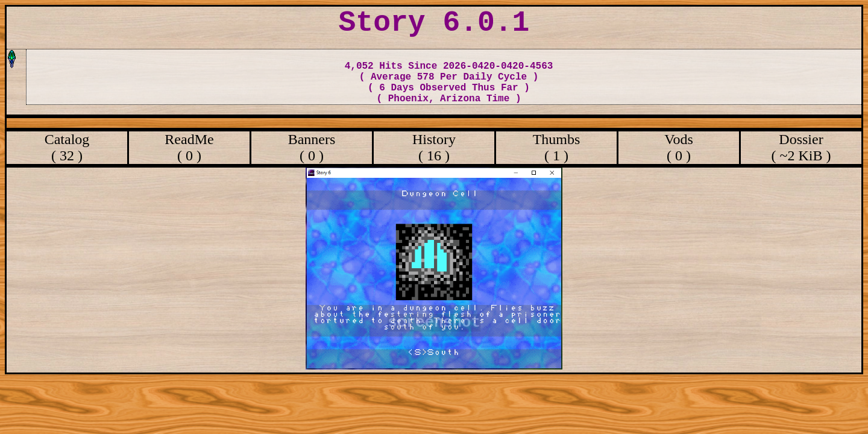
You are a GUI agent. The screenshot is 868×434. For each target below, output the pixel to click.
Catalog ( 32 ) (67, 147)
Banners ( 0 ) (312, 147)
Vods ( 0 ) (679, 147)
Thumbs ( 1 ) (557, 147)
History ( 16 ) (434, 147)
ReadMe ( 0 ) (189, 147)
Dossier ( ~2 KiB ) (801, 147)
